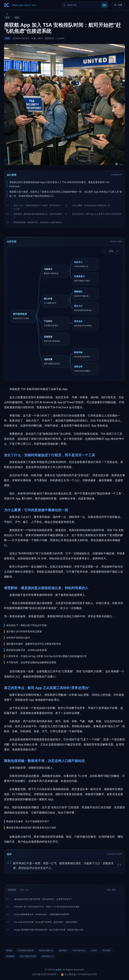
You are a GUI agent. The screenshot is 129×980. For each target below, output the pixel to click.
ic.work (57, 970)
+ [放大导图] (118, 251)
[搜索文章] (83, 5)
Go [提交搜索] (104, 5)
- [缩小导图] (104, 251)
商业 (17, 17)
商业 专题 (111, 890)
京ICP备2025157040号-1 (45, 974)
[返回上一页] (7, 14)
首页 (7, 17)
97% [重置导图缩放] (111, 251)
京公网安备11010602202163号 (79, 974)
